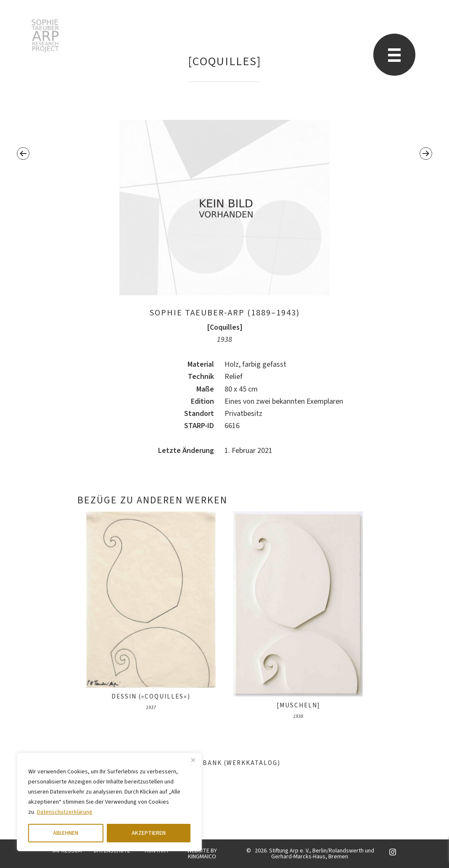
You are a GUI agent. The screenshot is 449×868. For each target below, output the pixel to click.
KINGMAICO (202, 857)
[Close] (193, 760)
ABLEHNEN (66, 833)
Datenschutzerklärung (65, 812)
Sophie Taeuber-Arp (45, 36)
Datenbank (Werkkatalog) (225, 763)
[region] (109, 802)
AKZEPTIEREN (149, 833)
